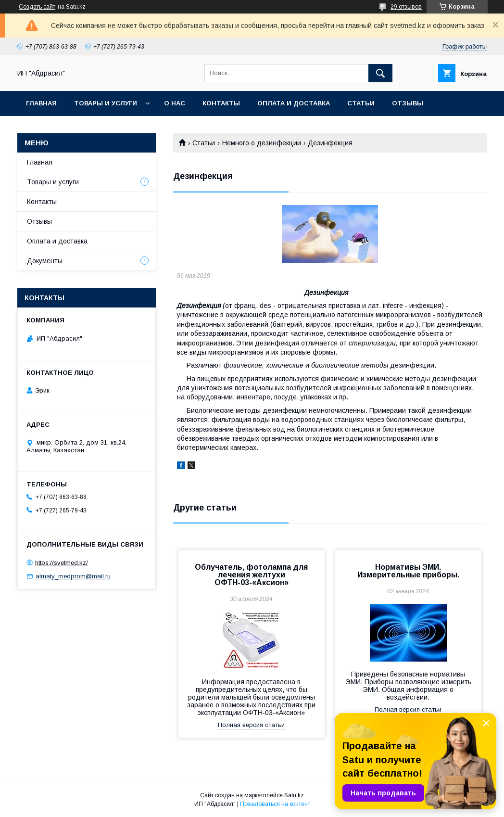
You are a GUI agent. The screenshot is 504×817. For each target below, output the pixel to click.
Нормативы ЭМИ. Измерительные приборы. (408, 571)
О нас (175, 103)
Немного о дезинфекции (262, 143)
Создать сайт (37, 7)
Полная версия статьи (251, 725)
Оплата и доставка (294, 103)
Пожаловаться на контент (275, 804)
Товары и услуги (106, 103)
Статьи (361, 103)
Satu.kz (294, 795)
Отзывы (408, 103)
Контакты (221, 103)
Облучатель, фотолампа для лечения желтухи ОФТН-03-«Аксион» (251, 575)
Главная (41, 103)
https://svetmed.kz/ (62, 562)
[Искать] (380, 73)
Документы (45, 261)
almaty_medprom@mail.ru (73, 576)
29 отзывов (406, 7)
